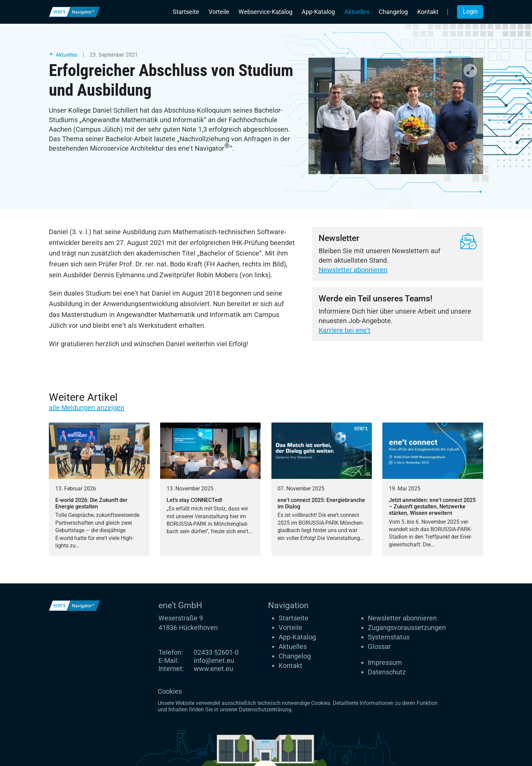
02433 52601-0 (216, 652)
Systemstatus (389, 637)
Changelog (393, 12)
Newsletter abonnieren (353, 270)
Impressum (385, 662)
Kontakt (428, 12)
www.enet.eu (213, 669)
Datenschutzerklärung (265, 709)
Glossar (379, 647)
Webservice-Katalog (265, 12)
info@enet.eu (214, 660)
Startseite (186, 12)
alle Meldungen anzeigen (87, 408)
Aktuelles (357, 12)
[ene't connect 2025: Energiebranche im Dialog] (322, 489)
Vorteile (219, 12)
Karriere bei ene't (345, 330)
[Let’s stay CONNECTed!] (211, 489)
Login (470, 12)
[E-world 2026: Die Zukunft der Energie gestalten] (99, 489)
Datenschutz (387, 672)
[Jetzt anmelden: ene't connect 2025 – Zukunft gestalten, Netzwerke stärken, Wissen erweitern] (433, 489)
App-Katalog (318, 12)
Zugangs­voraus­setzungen (407, 628)
